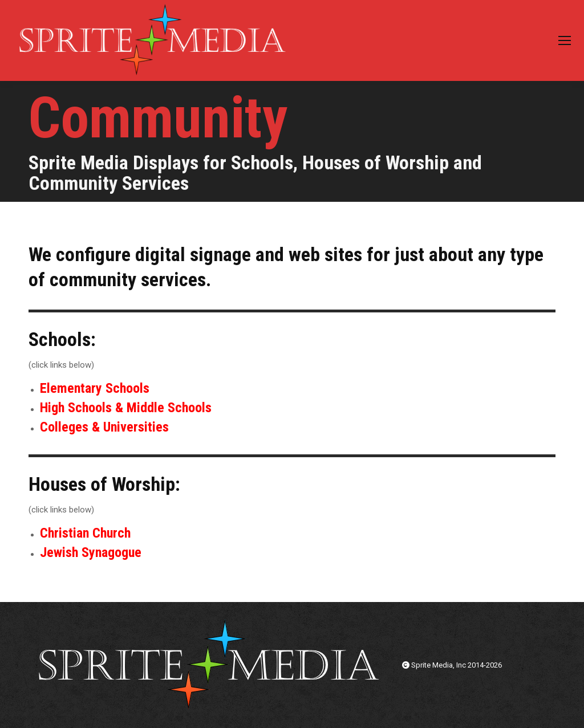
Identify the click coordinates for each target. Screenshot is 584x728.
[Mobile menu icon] (565, 40)
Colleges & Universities (104, 427)
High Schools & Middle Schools (126, 408)
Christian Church (85, 533)
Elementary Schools (95, 388)
